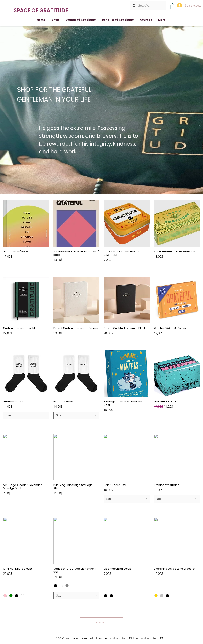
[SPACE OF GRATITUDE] (42, 10)
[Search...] (148, 6)
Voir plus (102, 622)
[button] (173, 6)
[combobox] (26, 415)
